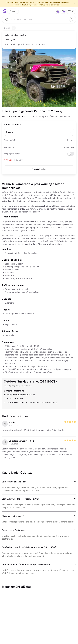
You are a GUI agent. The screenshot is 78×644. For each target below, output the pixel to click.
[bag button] (63, 11)
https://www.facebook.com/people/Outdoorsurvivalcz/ (30, 402)
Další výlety (10, 40)
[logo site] (5, 11)
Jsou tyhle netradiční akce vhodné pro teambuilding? (26, 564)
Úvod (6, 28)
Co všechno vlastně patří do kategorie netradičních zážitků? (30, 547)
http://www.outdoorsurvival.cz (19, 395)
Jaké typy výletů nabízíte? (14, 482)
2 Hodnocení (15, 117)
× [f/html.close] (75, 4)
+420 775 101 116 (13, 399)
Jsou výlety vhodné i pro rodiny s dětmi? (21, 499)
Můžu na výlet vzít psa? (13, 516)
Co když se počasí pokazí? (14, 530)
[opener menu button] (71, 11)
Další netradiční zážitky (15, 35)
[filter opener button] (72, 20)
